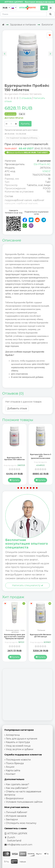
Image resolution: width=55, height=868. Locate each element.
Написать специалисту (28, 585)
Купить (25, 124)
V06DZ (46, 171)
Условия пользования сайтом (24, 802)
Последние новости (18, 760)
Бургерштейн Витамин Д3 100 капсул (41, 635)
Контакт (11, 774)
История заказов (16, 816)
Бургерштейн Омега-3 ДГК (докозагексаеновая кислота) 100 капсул (41, 457)
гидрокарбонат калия (18, 200)
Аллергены (13, 735)
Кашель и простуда (18, 742)
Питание (41, 630)
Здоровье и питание (23, 25)
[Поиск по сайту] (50, 14)
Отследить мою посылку (21, 823)
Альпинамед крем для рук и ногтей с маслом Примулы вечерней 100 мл (15, 637)
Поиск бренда (15, 763)
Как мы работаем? (17, 788)
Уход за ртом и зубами (20, 749)
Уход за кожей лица (18, 746)
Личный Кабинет (16, 812)
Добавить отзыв (17, 408)
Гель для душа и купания (22, 739)
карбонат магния (27, 203)
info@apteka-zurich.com (20, 845)
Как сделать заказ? (17, 784)
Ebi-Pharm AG (42, 164)
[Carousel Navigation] (27, 52)
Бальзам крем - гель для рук (15, 631)
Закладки (12, 819)
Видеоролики (15, 798)
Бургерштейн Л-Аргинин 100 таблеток (14, 459)
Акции (10, 767)
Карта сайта (13, 770)
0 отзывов (25, 98)
